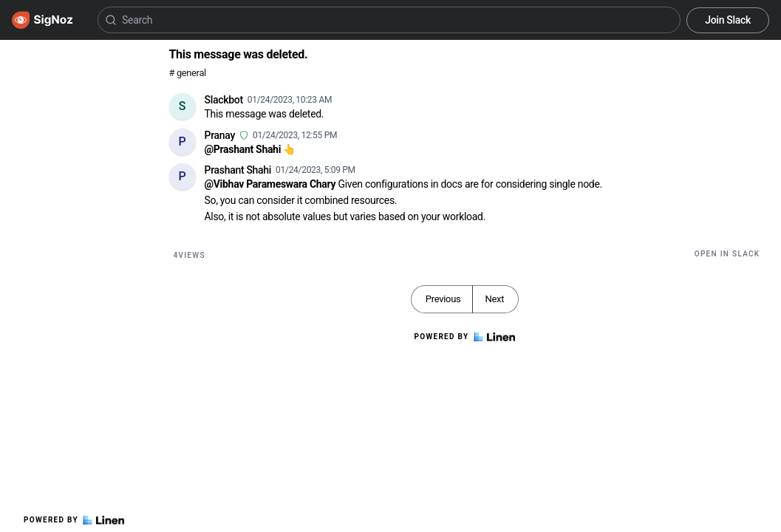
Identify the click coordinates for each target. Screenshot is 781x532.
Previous (443, 299)
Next (494, 299)
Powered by (74, 520)
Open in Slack (727, 254)
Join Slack (728, 20)
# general (188, 73)
